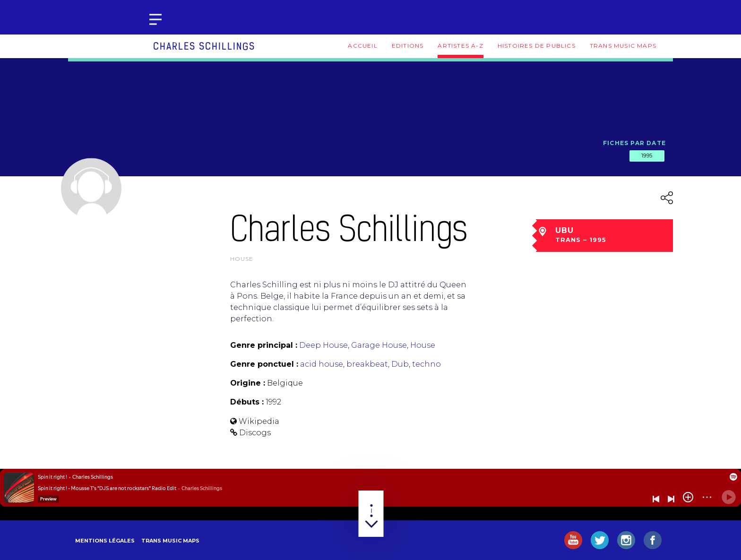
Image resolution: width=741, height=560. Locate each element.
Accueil (362, 46)
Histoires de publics (537, 46)
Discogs (255, 433)
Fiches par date (634, 143)
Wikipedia (259, 421)
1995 (647, 155)
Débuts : (247, 402)
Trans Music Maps (623, 46)
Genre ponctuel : (264, 364)
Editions (408, 46)
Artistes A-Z (460, 46)
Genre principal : (264, 345)
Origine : (248, 383)
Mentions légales (105, 541)
